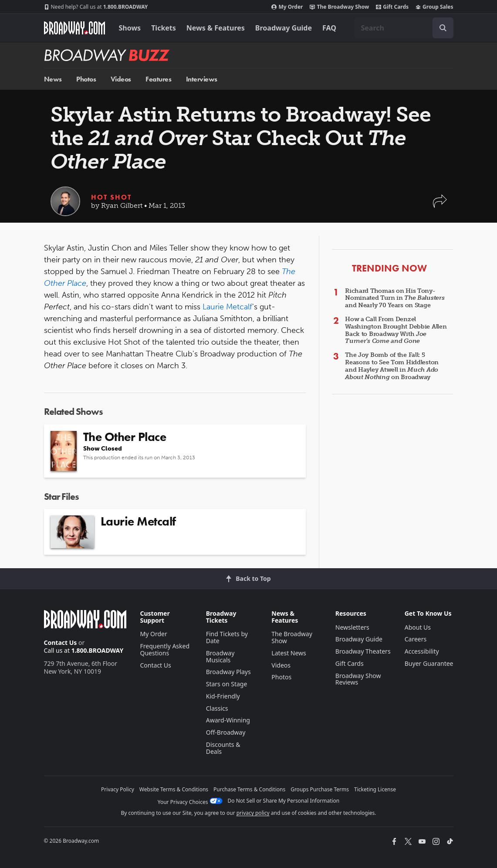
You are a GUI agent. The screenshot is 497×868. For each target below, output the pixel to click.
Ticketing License (375, 789)
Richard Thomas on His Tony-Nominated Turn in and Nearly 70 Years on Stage (395, 298)
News (53, 79)
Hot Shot (111, 197)
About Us (418, 627)
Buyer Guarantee (429, 663)
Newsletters (352, 627)
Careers (416, 639)
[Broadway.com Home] (74, 28)
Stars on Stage (227, 684)
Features (158, 79)
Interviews (202, 79)
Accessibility (422, 651)
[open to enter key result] (443, 28)
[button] (440, 205)
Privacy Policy (118, 789)
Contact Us (61, 643)
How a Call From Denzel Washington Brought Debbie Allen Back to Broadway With (396, 330)
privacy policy (253, 813)
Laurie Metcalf (227, 307)
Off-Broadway (226, 732)
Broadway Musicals (220, 656)
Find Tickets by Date (227, 637)
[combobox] (404, 28)
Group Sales (434, 7)
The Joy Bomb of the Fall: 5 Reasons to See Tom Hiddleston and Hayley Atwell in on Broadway (392, 366)
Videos (121, 79)
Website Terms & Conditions (174, 789)
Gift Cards (392, 7)
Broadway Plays (228, 672)
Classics (217, 708)
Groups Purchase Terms (320, 789)
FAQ (329, 28)
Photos (86, 79)
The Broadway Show (339, 7)
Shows (130, 28)
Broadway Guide (284, 28)
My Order (287, 7)
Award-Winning (228, 720)
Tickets (164, 28)
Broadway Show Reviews (358, 679)
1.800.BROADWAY (96, 7)
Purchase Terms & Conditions (249, 789)
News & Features (216, 28)
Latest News (289, 653)
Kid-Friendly (223, 696)
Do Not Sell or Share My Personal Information (284, 801)
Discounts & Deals (223, 748)
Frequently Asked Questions (165, 649)
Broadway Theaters (363, 651)
